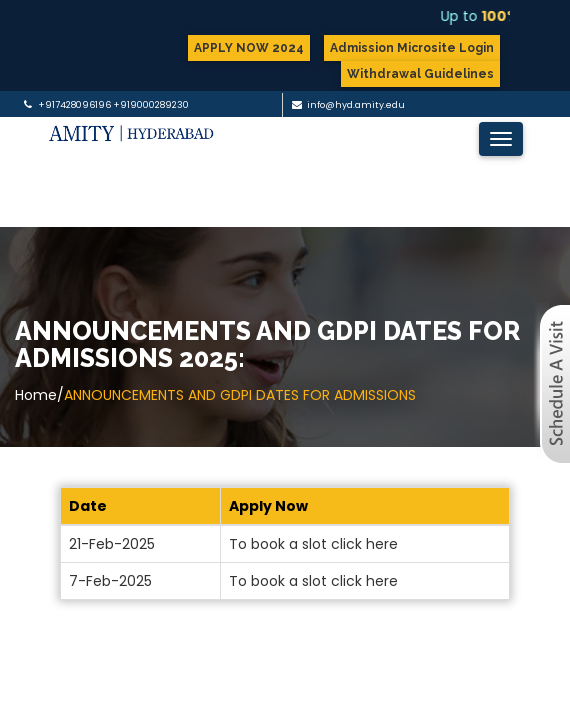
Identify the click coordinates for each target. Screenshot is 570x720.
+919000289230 (151, 105)
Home (36, 395)
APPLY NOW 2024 (249, 48)
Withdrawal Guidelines (420, 74)
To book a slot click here (313, 544)
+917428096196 (74, 105)
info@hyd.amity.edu (356, 105)
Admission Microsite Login (412, 48)
